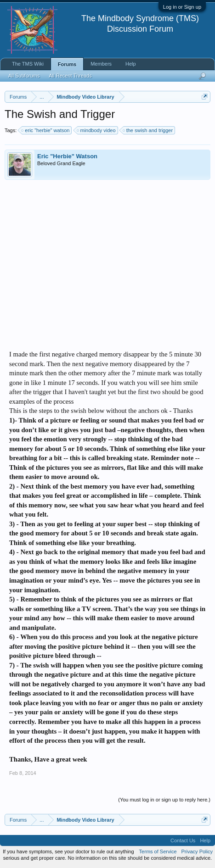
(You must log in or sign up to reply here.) (164, 800)
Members (101, 64)
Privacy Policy (197, 851)
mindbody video (97, 130)
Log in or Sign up (182, 7)
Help (131, 64)
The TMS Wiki (28, 64)
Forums (67, 64)
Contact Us (183, 840)
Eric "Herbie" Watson (67, 156)
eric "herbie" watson (46, 130)
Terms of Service (158, 851)
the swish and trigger (148, 130)
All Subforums (24, 76)
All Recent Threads (70, 76)
